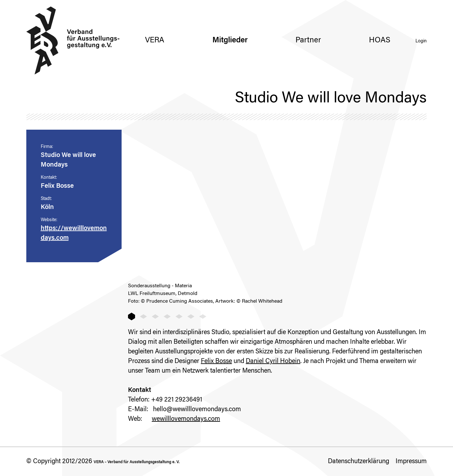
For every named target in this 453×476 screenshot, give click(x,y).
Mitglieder (230, 40)
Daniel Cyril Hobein (273, 361)
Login (421, 41)
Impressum (411, 462)
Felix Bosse (216, 361)
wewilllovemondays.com (186, 419)
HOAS (380, 40)
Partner (308, 40)
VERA (155, 40)
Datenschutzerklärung (359, 462)
